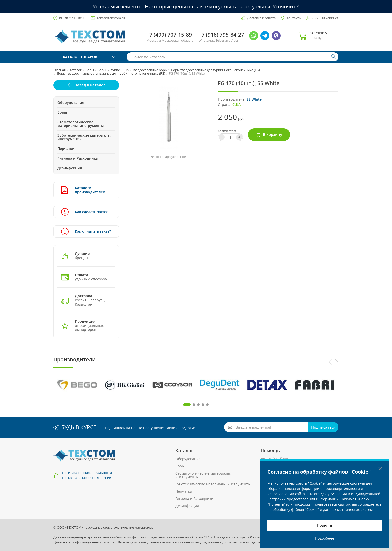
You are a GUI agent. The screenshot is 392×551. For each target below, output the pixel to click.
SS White (254, 99)
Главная (60, 70)
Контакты (294, 18)
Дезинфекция (70, 168)
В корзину (273, 134)
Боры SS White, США (113, 70)
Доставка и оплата (261, 18)
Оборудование (71, 102)
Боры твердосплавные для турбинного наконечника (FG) (216, 70)
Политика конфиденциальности (87, 473)
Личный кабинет (325, 18)
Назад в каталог (90, 85)
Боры (90, 70)
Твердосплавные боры (150, 70)
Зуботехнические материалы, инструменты (84, 137)
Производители (75, 359)
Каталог (76, 70)
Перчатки (66, 148)
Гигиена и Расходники (78, 158)
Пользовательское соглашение (87, 478)
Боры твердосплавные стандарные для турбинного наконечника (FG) (111, 73)
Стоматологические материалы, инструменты (81, 124)
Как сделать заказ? (85, 212)
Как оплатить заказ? (86, 231)
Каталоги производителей (83, 190)
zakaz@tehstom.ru (111, 18)
